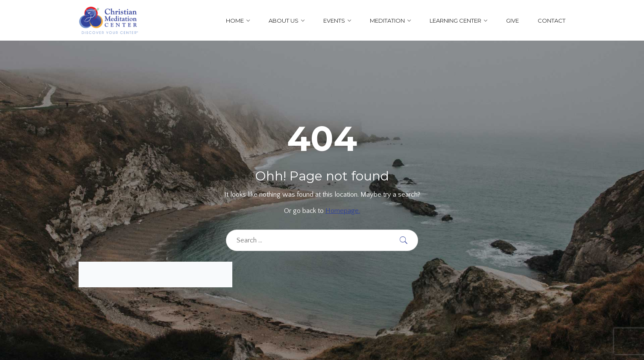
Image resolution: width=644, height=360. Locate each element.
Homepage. (343, 211)
